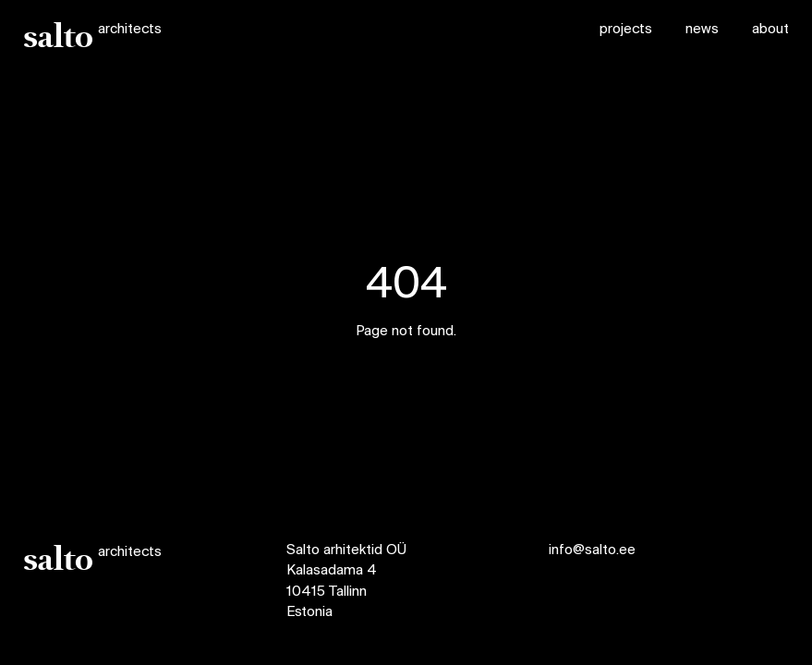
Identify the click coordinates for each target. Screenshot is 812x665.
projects (626, 30)
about (770, 30)
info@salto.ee (592, 550)
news (702, 30)
